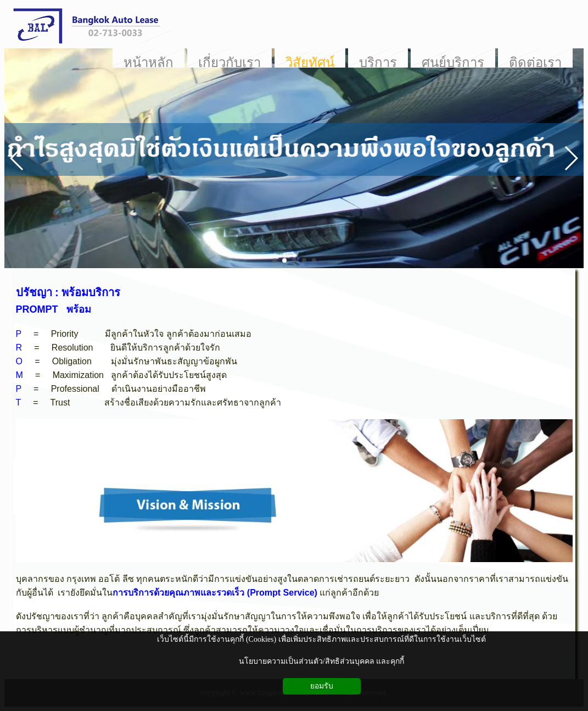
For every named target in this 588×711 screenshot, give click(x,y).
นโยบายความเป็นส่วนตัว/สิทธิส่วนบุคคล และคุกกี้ (321, 661)
